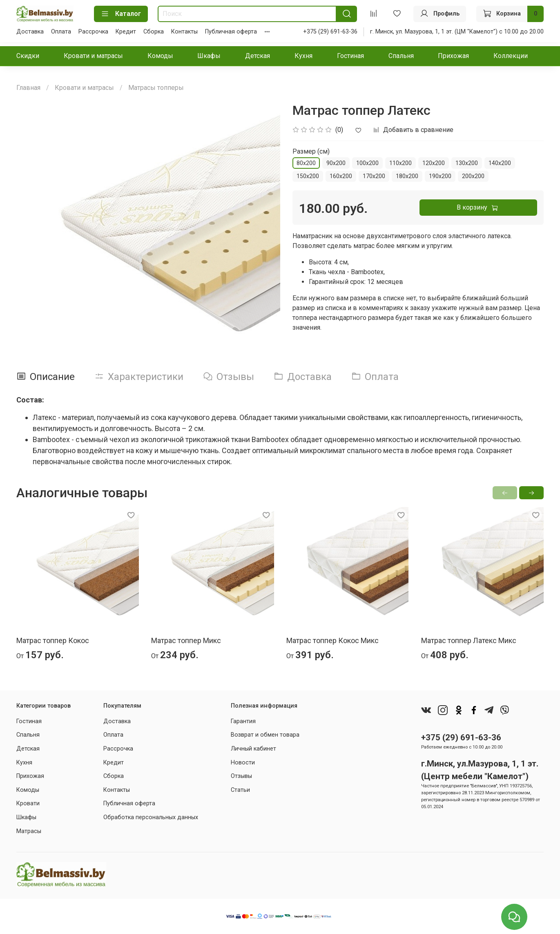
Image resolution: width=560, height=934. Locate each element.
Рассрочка (93, 32)
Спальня (401, 56)
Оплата (61, 32)
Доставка (30, 32)
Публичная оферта (231, 32)
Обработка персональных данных (151, 817)
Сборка (154, 32)
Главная (28, 88)
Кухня (303, 56)
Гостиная (350, 56)
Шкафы (209, 56)
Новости (243, 763)
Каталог (121, 14)
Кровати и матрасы (93, 56)
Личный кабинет (253, 749)
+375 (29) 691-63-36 (330, 32)
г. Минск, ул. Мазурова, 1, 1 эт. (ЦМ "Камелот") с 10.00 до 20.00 (457, 32)
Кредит (126, 32)
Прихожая (453, 56)
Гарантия (243, 721)
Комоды (160, 56)
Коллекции (511, 56)
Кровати (28, 803)
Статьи (240, 790)
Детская (258, 56)
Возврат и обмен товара (265, 735)
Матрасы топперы (156, 88)
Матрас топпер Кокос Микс (332, 640)
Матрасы (29, 831)
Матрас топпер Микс (186, 640)
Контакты (184, 32)
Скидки (28, 56)
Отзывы (241, 776)
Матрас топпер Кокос (53, 640)
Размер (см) (311, 151)
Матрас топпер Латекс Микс (469, 640)
